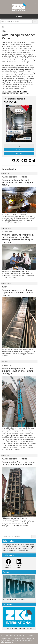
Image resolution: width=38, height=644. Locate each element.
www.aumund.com (22, 94)
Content (19, 154)
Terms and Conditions (8, 635)
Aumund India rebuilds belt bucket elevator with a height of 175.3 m (18, 183)
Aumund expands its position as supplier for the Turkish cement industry (18, 293)
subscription (19, 150)
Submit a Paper (29, 547)
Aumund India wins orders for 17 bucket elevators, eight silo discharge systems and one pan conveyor (18, 238)
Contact (30, 635)
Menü (20, 16)
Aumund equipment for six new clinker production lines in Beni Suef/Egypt (18, 371)
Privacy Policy (22, 635)
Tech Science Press (7, 640)
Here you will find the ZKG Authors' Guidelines (19, 628)
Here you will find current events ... (15, 600)
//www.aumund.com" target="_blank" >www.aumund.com (15, 93)
